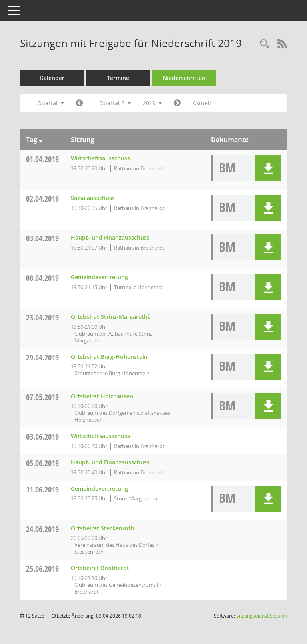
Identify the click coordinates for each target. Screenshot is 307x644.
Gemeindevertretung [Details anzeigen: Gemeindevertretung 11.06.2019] (99, 489)
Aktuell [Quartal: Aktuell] (202, 103)
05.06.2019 (42, 463)
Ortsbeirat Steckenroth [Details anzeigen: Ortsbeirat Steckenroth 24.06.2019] (103, 528)
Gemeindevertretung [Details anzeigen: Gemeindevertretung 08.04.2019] (99, 277)
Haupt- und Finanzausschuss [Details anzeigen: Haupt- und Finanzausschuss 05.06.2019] (110, 462)
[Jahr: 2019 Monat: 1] (79, 103)
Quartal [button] (51, 103)
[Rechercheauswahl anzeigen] (265, 44)
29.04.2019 (42, 357)
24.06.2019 (42, 529)
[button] (268, 168)
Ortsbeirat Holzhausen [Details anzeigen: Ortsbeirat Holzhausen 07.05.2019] (102, 396)
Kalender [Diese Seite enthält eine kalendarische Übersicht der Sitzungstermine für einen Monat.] (52, 78)
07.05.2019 (42, 397)
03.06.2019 (42, 437)
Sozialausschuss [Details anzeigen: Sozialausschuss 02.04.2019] (93, 198)
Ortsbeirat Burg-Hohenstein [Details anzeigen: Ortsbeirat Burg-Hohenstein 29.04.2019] (109, 357)
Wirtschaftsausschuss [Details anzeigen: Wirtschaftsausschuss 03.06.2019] (100, 436)
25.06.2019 (42, 569)
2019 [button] (152, 103)
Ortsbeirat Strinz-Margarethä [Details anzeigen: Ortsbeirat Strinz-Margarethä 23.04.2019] (111, 317)
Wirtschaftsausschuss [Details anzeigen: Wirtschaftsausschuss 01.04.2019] (100, 158)
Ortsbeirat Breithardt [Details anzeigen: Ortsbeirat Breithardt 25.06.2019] (100, 568)
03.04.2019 (42, 238)
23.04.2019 (42, 317)
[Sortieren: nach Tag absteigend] (41, 140)
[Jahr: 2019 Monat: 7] (177, 103)
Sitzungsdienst (262, 616)
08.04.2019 (42, 278)
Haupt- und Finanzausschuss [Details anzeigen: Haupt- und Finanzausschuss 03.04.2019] (110, 237)
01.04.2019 (42, 159)
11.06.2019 (42, 489)
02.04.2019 (42, 199)
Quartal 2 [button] (115, 103)
